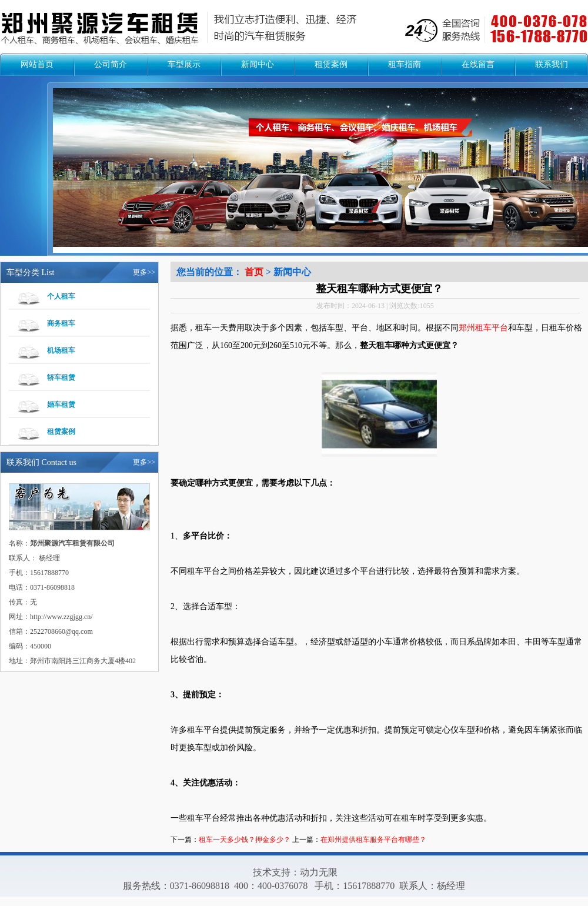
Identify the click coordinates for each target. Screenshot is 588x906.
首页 (254, 272)
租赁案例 (331, 64)
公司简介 (111, 64)
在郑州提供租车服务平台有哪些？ (373, 840)
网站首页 (37, 64)
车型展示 (184, 64)
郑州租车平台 (483, 328)
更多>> (144, 272)
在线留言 (478, 64)
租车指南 (405, 64)
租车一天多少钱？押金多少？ (245, 840)
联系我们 (552, 64)
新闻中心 (258, 64)
